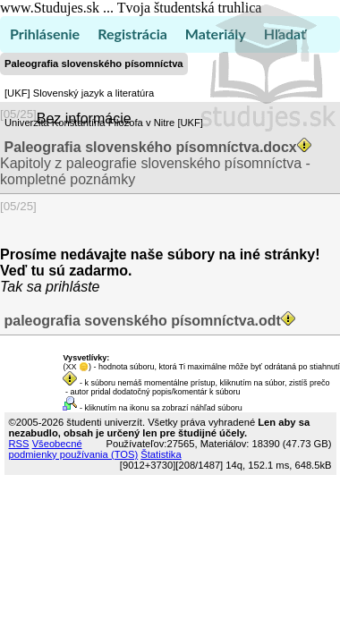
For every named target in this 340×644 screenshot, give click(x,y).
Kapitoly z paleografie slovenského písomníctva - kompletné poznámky (157, 163)
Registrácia (132, 34)
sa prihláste (64, 287)
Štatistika (161, 454)
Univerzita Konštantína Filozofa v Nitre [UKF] (104, 123)
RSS (19, 444)
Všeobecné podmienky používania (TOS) (74, 449)
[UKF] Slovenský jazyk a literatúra (79, 93)
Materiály (216, 34)
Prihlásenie (45, 34)
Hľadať (285, 34)
